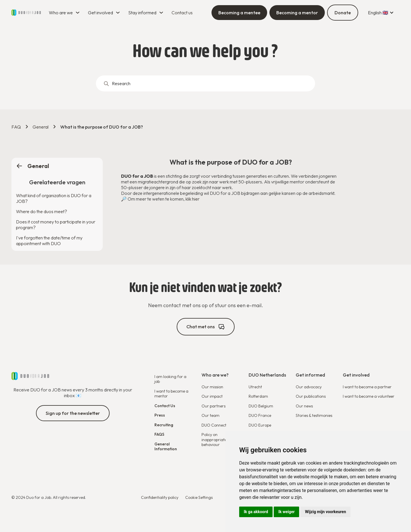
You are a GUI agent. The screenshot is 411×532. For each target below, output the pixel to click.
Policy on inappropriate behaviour (214, 440)
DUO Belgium (261, 406)
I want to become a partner (367, 387)
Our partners (213, 406)
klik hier (193, 199)
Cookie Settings (199, 497)
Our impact (212, 396)
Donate (343, 13)
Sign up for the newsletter (73, 413)
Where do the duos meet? (42, 211)
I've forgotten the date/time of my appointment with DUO (49, 241)
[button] (65, 13)
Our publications (311, 396)
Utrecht (255, 387)
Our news (304, 406)
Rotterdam (258, 396)
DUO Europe (260, 425)
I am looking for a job (170, 379)
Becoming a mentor (297, 13)
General (41, 127)
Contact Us (165, 406)
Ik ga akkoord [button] (256, 512)
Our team (210, 415)
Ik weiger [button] (286, 512)
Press (160, 415)
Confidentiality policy (160, 497)
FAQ (16, 127)
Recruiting (164, 425)
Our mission (212, 387)
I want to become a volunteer (369, 396)
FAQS (159, 434)
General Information (166, 447)
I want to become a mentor (171, 394)
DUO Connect (214, 425)
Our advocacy (309, 387)
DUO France (260, 415)
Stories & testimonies (314, 415)
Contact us (182, 13)
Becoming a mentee (239, 13)
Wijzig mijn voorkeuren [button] (325, 512)
